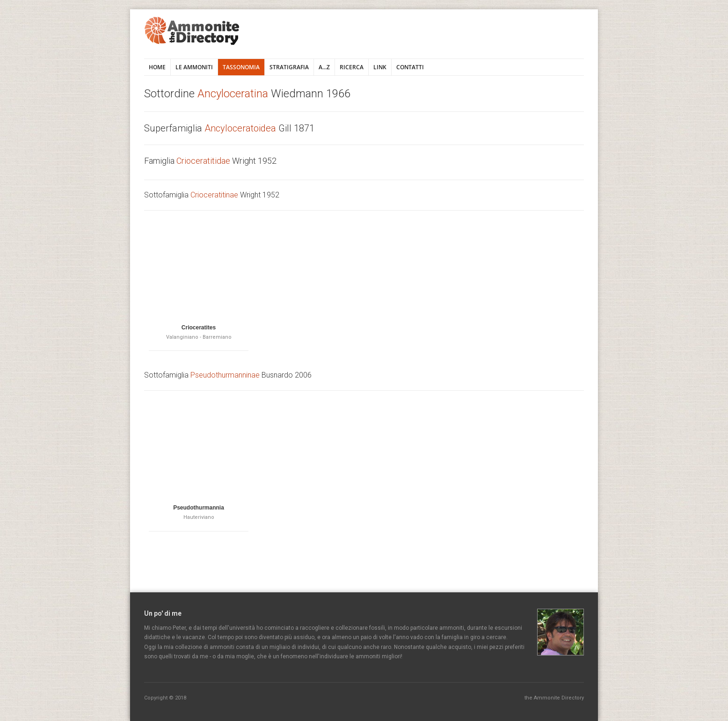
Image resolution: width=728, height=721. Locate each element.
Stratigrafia (289, 67)
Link (380, 67)
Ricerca (352, 67)
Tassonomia (241, 67)
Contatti (410, 67)
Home (157, 67)
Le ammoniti (194, 67)
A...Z (324, 67)
